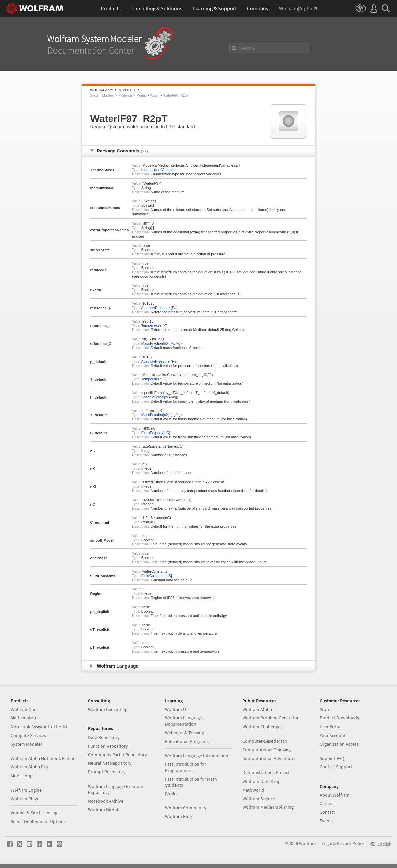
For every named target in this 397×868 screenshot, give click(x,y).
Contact (327, 812)
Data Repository (104, 737)
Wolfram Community (186, 808)
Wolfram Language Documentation (184, 721)
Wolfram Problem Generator (271, 718)
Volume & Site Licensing (34, 813)
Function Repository (108, 746)
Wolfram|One (23, 709)
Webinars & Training (185, 733)
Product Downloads (339, 718)
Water (154, 95)
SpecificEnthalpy (155, 397)
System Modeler (102, 95)
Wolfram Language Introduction (197, 756)
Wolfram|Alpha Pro (29, 767)
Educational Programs (187, 741)
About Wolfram (335, 795)
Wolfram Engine (26, 790)
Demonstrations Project (266, 772)
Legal (327, 843)
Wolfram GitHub (104, 809)
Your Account (333, 735)
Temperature (152, 325)
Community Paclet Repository (117, 755)
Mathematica (23, 718)
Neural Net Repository (110, 763)
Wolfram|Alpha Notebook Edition (43, 758)
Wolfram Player (26, 799)
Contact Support (336, 767)
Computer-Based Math (265, 741)
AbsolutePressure (155, 308)
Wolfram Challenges (262, 727)
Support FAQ (332, 758)
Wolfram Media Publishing (268, 807)
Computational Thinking (267, 750)
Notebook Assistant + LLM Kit (39, 727)
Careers (327, 803)
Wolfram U (176, 709)
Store (325, 709)
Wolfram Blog (178, 816)
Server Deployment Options (38, 821)
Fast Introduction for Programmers (186, 767)
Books (171, 794)
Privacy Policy (351, 843)
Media (141, 95)
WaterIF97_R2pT (176, 95)
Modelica (125, 95)
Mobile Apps (23, 776)
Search (247, 48)
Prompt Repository (107, 772)
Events (326, 821)
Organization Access (339, 744)
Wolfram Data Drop (262, 781)
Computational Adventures (269, 758)
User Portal (331, 727)
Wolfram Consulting (108, 709)
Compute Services (28, 735)
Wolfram (308, 843)
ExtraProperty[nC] (156, 433)
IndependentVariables (159, 170)
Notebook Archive (106, 801)
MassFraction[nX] (155, 343)
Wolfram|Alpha (257, 709)
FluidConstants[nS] (157, 576)
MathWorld (253, 790)
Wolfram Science (259, 799)
